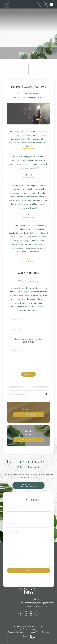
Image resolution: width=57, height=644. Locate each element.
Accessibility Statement (17, 632)
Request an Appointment (28, 485)
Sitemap (46, 632)
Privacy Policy (35, 632)
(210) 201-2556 (41, 606)
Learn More (28, 415)
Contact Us (28, 440)
